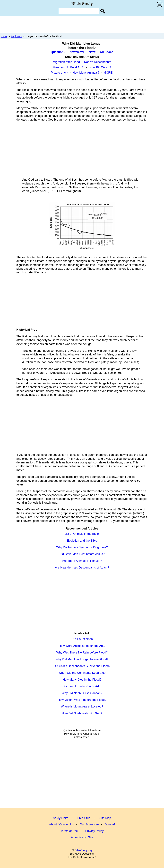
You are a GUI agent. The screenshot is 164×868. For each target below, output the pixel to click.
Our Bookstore (89, 824)
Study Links (61, 818)
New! (92, 52)
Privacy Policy (95, 831)
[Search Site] (103, 11)
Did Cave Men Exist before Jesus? (82, 554)
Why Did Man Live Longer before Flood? (82, 659)
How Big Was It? (100, 67)
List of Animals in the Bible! (82, 534)
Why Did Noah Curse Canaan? (82, 693)
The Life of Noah (82, 639)
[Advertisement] (82, 24)
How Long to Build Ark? (68, 67)
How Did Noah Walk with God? (82, 713)
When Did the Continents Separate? (82, 673)
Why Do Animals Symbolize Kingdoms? (82, 547)
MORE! (108, 73)
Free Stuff (84, 818)
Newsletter (77, 52)
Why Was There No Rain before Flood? (82, 653)
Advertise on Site (82, 837)
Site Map (105, 818)
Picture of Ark (60, 73)
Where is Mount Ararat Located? (82, 707)
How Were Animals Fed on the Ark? (82, 646)
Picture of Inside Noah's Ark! (82, 686)
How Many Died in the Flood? (82, 680)
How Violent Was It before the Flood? (82, 700)
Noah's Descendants (98, 62)
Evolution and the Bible (82, 541)
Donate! (110, 824)
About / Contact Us (61, 824)
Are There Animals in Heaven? (82, 561)
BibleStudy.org (83, 850)
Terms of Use (69, 831)
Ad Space (107, 52)
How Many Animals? (86, 73)
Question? (58, 52)
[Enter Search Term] (79, 11)
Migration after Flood (66, 62)
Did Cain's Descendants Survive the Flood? (82, 666)
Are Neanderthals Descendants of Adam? (82, 568)
